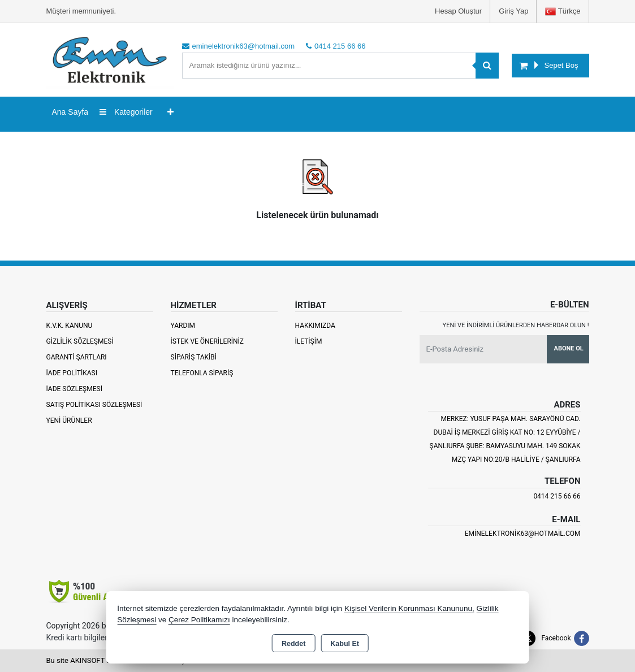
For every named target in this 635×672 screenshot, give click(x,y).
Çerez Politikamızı (199, 620)
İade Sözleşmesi (74, 389)
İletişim (309, 341)
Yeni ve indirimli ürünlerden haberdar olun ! (516, 325)
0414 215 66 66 (557, 496)
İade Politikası (72, 373)
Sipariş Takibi (194, 357)
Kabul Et (345, 644)
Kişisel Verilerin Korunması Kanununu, (409, 608)
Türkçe (563, 12)
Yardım (183, 326)
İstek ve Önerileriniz (208, 341)
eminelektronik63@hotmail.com (523, 534)
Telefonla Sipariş (202, 373)
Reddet (293, 644)
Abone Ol (569, 348)
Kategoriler (126, 112)
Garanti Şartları (77, 357)
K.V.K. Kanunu (70, 326)
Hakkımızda (315, 326)
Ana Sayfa (70, 112)
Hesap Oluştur (458, 11)
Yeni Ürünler (69, 420)
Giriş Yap (513, 11)
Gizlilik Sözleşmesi (80, 341)
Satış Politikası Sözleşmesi (94, 405)
